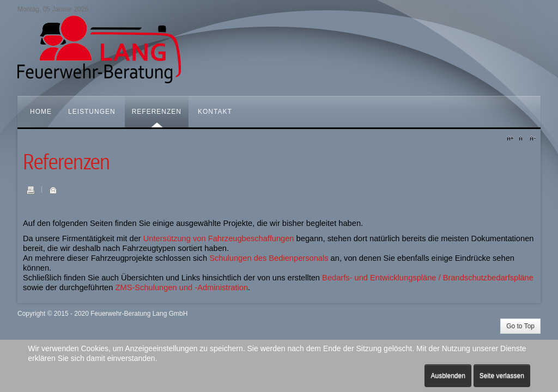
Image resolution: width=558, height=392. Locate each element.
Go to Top (520, 326)
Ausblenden (448, 376)
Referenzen (66, 163)
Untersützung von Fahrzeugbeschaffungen (219, 238)
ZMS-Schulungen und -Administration (181, 287)
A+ (512, 139)
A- (531, 139)
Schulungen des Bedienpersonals (269, 258)
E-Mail (53, 190)
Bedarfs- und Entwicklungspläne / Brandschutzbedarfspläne (428, 278)
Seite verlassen (502, 376)
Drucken (31, 190)
